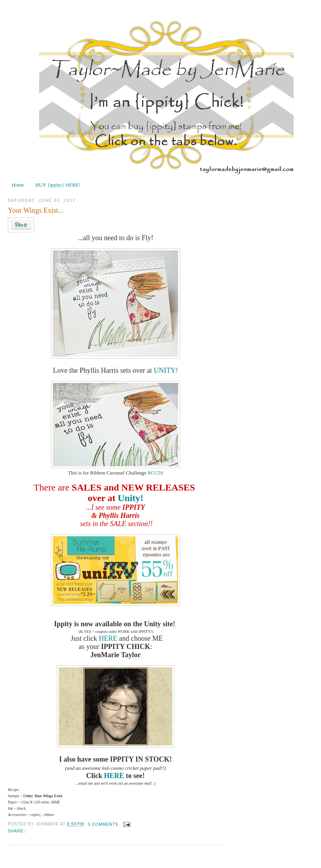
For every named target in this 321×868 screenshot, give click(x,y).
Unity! (131, 498)
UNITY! (166, 370)
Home (18, 185)
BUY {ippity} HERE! (58, 185)
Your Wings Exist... (36, 210)
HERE (108, 638)
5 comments (103, 824)
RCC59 (155, 473)
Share (16, 831)
